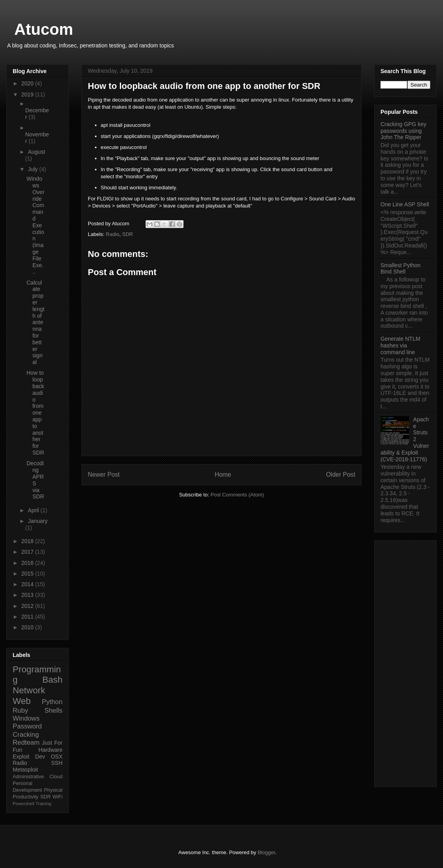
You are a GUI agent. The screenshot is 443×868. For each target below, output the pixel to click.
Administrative (28, 777)
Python (52, 702)
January (38, 521)
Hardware (50, 750)
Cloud (56, 777)
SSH (57, 763)
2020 (28, 83)
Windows (26, 718)
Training (44, 804)
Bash (52, 680)
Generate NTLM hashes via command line (400, 345)
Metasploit (25, 770)
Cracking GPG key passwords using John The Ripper (403, 131)
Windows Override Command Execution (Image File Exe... (35, 225)
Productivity (26, 797)
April (34, 510)
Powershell (24, 804)
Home (223, 475)
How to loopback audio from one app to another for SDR (35, 413)
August (36, 152)
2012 (28, 606)
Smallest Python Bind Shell (400, 269)
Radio (113, 234)
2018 (28, 541)
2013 (28, 595)
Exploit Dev (29, 757)
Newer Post (104, 475)
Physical (53, 790)
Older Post (341, 475)
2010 (28, 627)
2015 (28, 574)
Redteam (26, 743)
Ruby (20, 710)
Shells (53, 710)
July (33, 169)
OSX (57, 757)
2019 (28, 94)
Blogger (266, 852)
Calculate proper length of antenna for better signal (35, 323)
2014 (28, 584)
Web (22, 701)
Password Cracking (27, 730)
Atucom (44, 29)
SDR (128, 234)
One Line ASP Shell (405, 204)
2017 (28, 552)
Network (29, 690)
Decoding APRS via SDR (35, 480)
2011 (28, 617)
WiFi (58, 797)
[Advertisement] (405, 662)
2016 (28, 563)
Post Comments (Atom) (237, 495)
